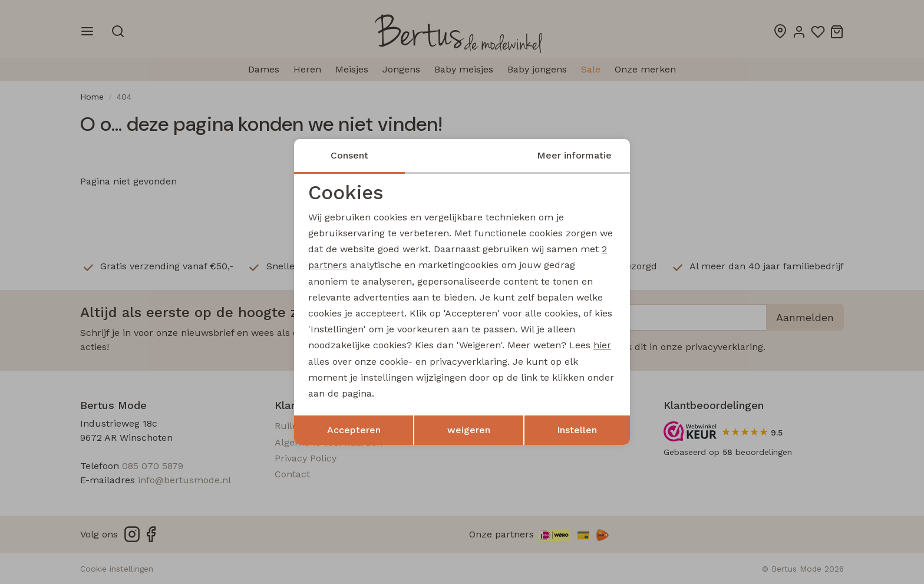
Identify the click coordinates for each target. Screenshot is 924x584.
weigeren (469, 430)
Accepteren (354, 430)
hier (602, 345)
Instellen (577, 430)
